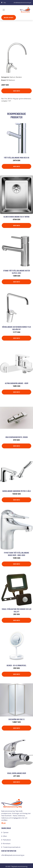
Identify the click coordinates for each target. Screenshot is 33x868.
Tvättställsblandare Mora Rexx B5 (16, 158)
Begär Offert (9, 17)
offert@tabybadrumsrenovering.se (22, 3)
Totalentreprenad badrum (12, 847)
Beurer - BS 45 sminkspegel (16, 665)
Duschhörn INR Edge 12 (17, 719)
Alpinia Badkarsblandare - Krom (17, 383)
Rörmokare (7, 844)
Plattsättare (7, 840)
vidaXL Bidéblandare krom (17, 773)
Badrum (6, 37)
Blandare (14, 37)
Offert (5, 836)
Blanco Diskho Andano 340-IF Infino (16, 217)
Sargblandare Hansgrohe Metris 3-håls (17, 491)
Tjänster (6, 832)
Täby (5, 3)
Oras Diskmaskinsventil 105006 (17, 437)
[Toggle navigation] (4, 10)
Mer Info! (17, 91)
